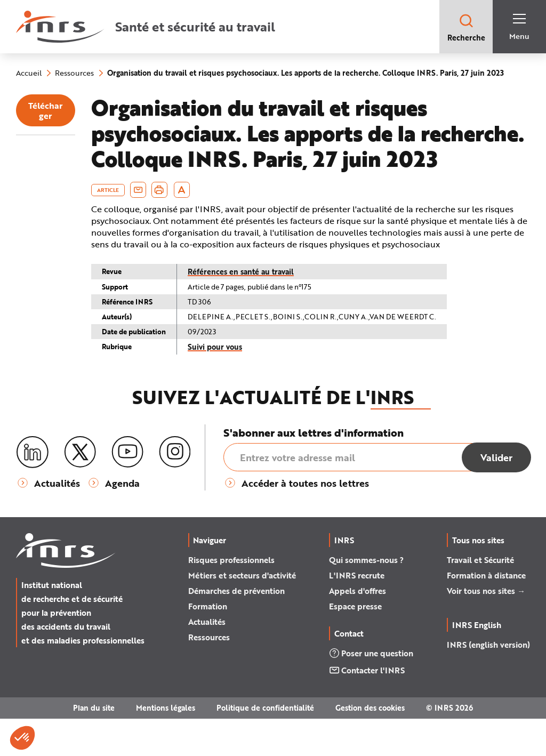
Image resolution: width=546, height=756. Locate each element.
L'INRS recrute (357, 613)
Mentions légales (166, 745)
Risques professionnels (231, 597)
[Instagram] (175, 490)
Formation (208, 644)
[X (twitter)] (80, 490)
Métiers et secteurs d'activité (242, 613)
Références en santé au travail (294, 309)
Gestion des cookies (370, 745)
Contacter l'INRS (367, 707)
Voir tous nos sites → (486, 628)
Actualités (207, 659)
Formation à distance (486, 613)
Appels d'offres (358, 628)
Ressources (209, 674)
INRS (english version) (488, 682)
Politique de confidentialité (265, 745)
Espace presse (355, 644)
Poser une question (371, 690)
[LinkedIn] (33, 490)
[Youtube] (127, 490)
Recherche (466, 27)
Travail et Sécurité (480, 597)
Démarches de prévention (236, 628)
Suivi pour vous (268, 384)
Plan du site (94, 745)
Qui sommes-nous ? (366, 597)
